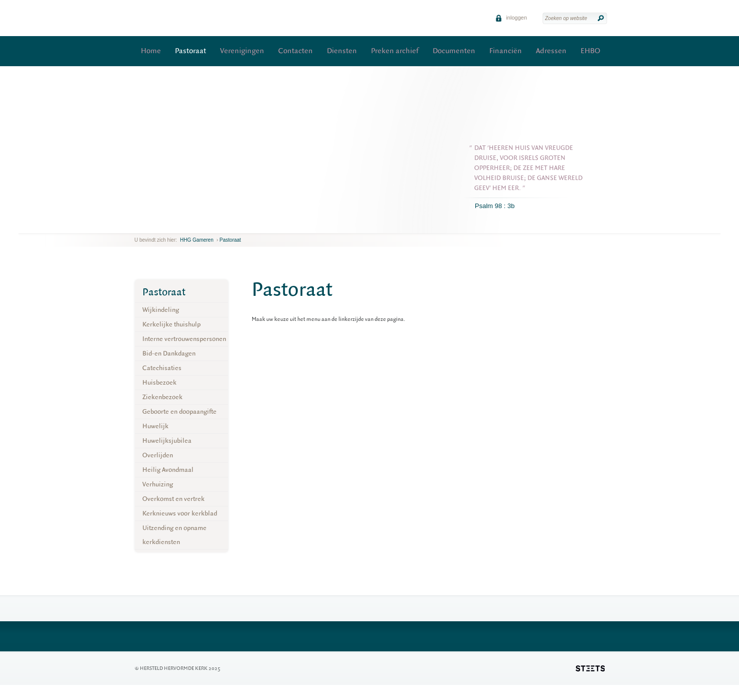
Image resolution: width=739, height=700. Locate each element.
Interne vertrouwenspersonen (184, 339)
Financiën (506, 51)
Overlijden (158, 455)
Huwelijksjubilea (167, 441)
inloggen (511, 18)
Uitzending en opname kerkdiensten (174, 535)
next (149, 225)
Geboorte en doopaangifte (179, 411)
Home (151, 51)
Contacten (296, 51)
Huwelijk (155, 426)
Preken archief (395, 51)
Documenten (454, 51)
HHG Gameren (197, 240)
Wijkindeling (161, 310)
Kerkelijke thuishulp (171, 324)
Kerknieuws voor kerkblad (180, 513)
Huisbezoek (159, 382)
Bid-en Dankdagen (169, 353)
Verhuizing (158, 484)
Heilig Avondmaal (168, 470)
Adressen (551, 51)
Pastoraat (191, 51)
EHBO (590, 51)
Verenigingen (242, 51)
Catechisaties (162, 368)
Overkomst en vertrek (173, 499)
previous (137, 225)
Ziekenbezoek (162, 397)
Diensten (342, 51)
